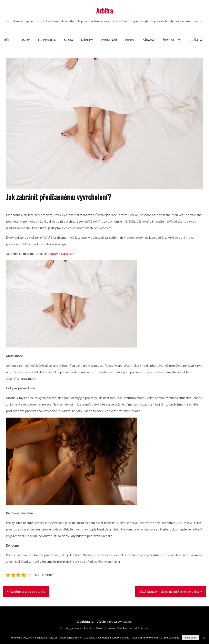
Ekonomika (47, 40)
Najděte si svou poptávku (28, 592)
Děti (7, 40)
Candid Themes (138, 628)
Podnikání (109, 40)
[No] (204, 638)
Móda (68, 40)
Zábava (148, 40)
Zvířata (196, 40)
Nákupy (87, 40)
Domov (24, 40)
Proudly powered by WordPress (82, 628)
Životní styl (172, 40)
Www (130, 40)
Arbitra (105, 11)
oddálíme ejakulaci (60, 254)
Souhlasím (191, 638)
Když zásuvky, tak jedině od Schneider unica (169, 592)
